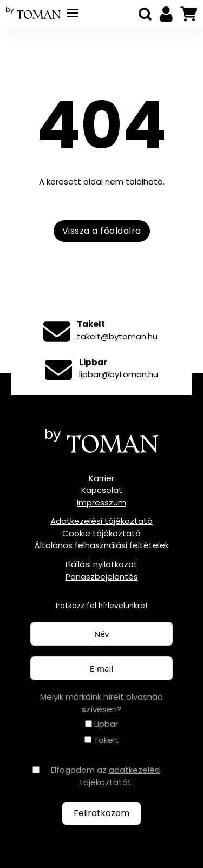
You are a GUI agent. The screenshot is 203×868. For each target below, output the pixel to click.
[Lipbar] (89, 724)
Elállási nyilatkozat (101, 564)
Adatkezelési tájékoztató (101, 521)
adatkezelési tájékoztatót (120, 776)
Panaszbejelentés (102, 577)
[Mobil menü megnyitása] (73, 13)
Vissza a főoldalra (102, 231)
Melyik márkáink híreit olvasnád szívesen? (101, 703)
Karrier (101, 478)
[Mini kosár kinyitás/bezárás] (188, 14)
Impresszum (101, 502)
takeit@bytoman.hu (118, 336)
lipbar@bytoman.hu (119, 374)
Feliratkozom (101, 813)
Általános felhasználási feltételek (102, 545)
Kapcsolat (102, 490)
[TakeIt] (88, 739)
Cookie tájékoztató (101, 533)
